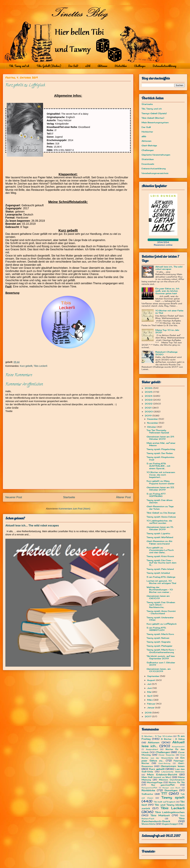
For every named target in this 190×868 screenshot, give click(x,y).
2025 (149, 392)
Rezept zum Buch (171, 788)
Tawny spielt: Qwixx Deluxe (161, 517)
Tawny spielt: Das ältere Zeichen (159, 501)
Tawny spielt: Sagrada (158, 642)
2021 (149, 408)
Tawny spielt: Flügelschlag (161, 449)
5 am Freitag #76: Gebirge (161, 577)
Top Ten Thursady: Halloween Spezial (158, 431)
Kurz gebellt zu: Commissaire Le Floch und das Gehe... (160, 550)
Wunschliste (148, 824)
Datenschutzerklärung (164, 66)
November (153, 423)
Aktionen (102, 66)
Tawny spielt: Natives (158, 638)
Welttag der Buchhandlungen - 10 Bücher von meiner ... (160, 590)
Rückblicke (148, 790)
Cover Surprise (167, 755)
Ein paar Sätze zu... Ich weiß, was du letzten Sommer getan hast (167, 291)
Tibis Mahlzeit (160, 815)
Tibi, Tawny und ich (19, 66)
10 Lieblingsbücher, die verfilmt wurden (159, 522)
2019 (149, 416)
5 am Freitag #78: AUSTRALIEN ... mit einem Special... (158, 466)
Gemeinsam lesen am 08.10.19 (158, 597)
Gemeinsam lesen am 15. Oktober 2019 (160, 528)
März (150, 700)
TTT (164, 794)
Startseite (69, 497)
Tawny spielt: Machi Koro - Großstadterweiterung (161, 651)
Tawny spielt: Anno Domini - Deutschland (161, 612)
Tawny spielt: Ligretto (158, 533)
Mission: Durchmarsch (172, 780)
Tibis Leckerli (40, 366)
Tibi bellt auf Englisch (165, 802)
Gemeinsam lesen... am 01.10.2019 (159, 670)
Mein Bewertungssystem (155, 122)
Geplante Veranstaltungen (156, 155)
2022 (149, 404)
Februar (151, 704)
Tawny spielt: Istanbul (158, 573)
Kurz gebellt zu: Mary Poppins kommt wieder (160, 482)
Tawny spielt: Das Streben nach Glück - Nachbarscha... (161, 605)
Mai (149, 692)
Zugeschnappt (170, 824)
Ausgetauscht (178, 747)
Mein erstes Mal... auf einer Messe (161, 444)
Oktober (152, 427)
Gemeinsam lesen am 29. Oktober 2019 (160, 438)
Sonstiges (171, 790)
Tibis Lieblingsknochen (170, 812)
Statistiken (121, 66)
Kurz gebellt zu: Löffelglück (162, 624)
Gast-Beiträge (149, 145)
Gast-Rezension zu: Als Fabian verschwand (159, 542)
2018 (148, 713)
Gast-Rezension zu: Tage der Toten (160, 508)
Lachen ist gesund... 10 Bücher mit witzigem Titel (161, 582)
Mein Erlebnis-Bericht (162, 774)
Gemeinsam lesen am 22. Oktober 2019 (160, 489)
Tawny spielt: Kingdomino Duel (160, 458)
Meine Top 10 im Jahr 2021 (167, 331)
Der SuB (73, 66)
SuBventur (147, 794)
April (150, 696)
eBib (88, 66)
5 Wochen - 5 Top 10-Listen (157, 736)
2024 (149, 396)
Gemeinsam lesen (173, 766)
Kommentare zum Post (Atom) (74, 509)
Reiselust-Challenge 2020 (166, 353)
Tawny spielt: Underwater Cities (160, 619)
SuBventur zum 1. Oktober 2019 (161, 664)
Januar (151, 708)
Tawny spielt (173, 797)
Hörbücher (147, 132)
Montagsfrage (155, 782)
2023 (149, 400)
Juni (150, 688)
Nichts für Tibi (177, 782)
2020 (149, 412)
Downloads (148, 164)
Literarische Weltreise (173, 772)
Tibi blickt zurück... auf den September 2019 (161, 657)
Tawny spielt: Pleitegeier (159, 646)
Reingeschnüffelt (149, 788)
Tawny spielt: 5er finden (160, 453)
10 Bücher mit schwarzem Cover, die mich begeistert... (161, 475)
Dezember (153, 419)
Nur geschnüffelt (163, 785)
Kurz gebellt (26, 366)
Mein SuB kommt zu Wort (156, 777)
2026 (149, 388)
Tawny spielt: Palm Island (160, 569)
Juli (149, 684)
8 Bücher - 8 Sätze (173, 739)
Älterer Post (123, 497)
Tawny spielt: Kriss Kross (160, 556)
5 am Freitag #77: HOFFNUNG (156, 495)
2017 (148, 716)
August (151, 680)
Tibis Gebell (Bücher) (49, 66)
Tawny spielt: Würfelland (160, 537)
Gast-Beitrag (164, 763)
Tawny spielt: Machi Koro (160, 634)
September (154, 676)
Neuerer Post (14, 497)
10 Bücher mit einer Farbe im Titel (169, 312)
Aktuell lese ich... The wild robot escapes (32, 525)
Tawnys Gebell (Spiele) (154, 113)
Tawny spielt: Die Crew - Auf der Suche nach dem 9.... (161, 563)
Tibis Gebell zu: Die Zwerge (161, 513)
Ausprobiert (152, 749)
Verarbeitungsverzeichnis (155, 173)
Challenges (140, 66)
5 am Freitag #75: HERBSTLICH (156, 629)
